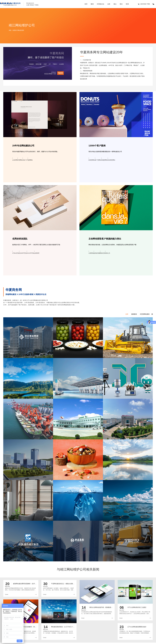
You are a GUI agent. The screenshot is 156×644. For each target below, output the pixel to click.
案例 (92, 4)
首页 (86, 4)
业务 (109, 4)
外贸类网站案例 (145, 314)
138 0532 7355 (145, 4)
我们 (121, 4)
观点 (115, 4)
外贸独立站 (100, 4)
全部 (127, 314)
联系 (127, 4)
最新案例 (134, 314)
